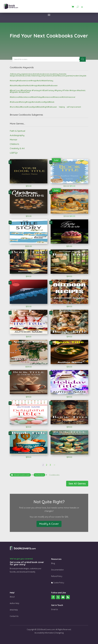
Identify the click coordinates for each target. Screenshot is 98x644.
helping (62, 107)
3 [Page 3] (50, 465)
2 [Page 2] (47, 465)
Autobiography (17, 135)
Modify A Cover (49, 524)
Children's (14, 144)
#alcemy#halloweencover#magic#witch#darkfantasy (31, 81)
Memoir (14, 140)
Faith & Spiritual (17, 131)
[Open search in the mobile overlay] (49, 59)
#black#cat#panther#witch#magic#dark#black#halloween (34, 86)
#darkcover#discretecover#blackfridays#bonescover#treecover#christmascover (43, 97)
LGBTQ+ (14, 153)
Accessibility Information (44, 633)
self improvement (74, 107)
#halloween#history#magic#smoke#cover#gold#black (32, 102)
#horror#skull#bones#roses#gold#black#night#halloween (33, 107)
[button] (10, 162)
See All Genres (77, 484)
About (12, 597)
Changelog (59, 633)
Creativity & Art (17, 148)
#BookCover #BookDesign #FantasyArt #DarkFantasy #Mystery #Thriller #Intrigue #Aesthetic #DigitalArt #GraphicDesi (48, 91)
